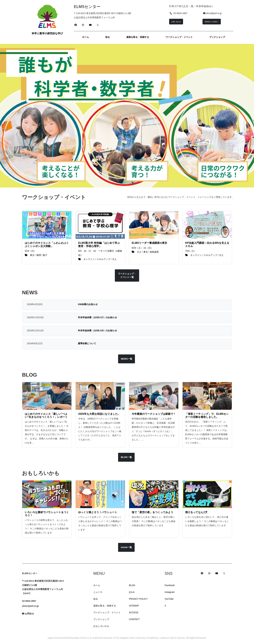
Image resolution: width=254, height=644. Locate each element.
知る (96, 599)
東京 (32, 255)
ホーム (97, 585)
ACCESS (134, 612)
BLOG (132, 585)
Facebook (170, 585)
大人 (114, 259)
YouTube (169, 599)
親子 (45, 255)
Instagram (170, 592)
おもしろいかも (101, 626)
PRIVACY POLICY (138, 599)
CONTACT (134, 619)
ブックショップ (101, 619)
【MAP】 (27, 593)
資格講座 (154, 252)
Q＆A (132, 592)
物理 (39, 255)
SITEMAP (134, 606)
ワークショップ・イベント (107, 612)
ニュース (98, 592)
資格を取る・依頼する (105, 606)
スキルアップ (104, 259)
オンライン (89, 259)
